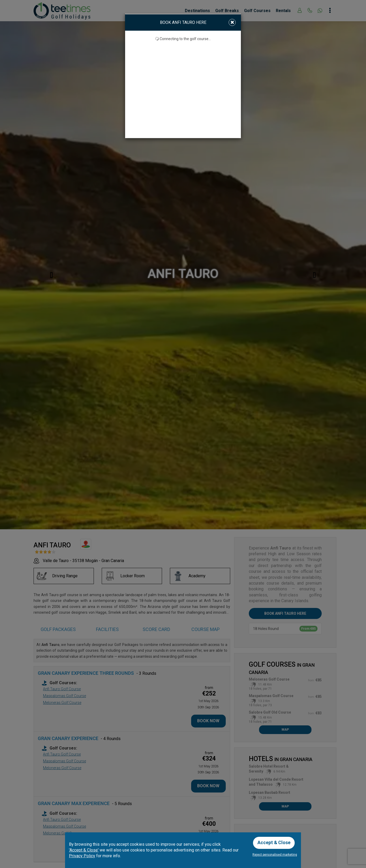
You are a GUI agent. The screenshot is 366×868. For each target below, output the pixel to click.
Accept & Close (274, 842)
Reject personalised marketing (275, 855)
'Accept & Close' (84, 850)
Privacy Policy (82, 856)
